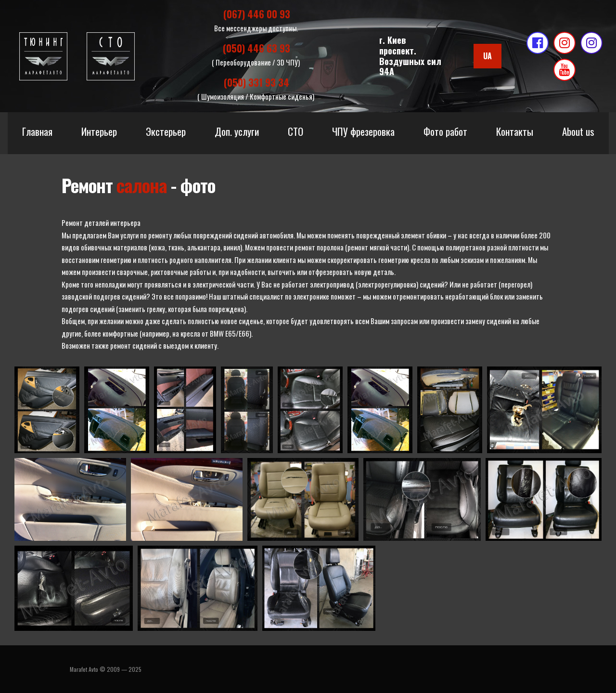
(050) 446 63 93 (257, 48)
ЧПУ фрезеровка (363, 131)
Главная (37, 131)
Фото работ (445, 131)
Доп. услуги (237, 131)
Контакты (515, 131)
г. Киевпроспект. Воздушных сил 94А (410, 56)
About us (578, 131)
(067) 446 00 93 (257, 14)
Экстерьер (166, 131)
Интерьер (99, 131)
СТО (295, 131)
